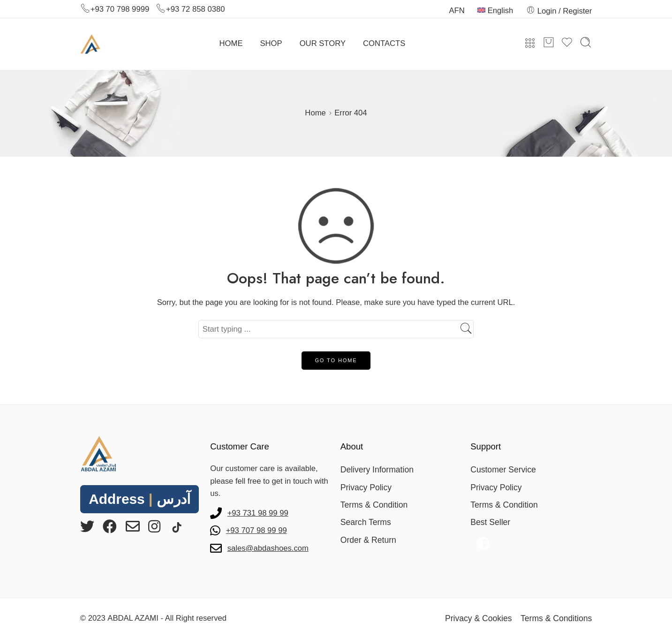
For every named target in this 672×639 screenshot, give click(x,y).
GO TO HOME (336, 360)
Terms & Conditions (556, 618)
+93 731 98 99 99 (258, 513)
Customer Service (503, 470)
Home (315, 113)
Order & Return (368, 540)
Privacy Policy (366, 487)
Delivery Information (377, 470)
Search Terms (366, 522)
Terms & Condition (374, 505)
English (495, 11)
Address (139, 499)
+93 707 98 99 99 (257, 530)
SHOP (271, 43)
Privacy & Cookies (479, 618)
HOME (231, 43)
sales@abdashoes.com (268, 548)
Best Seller (490, 522)
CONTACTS (384, 43)
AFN (457, 11)
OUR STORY (323, 43)
